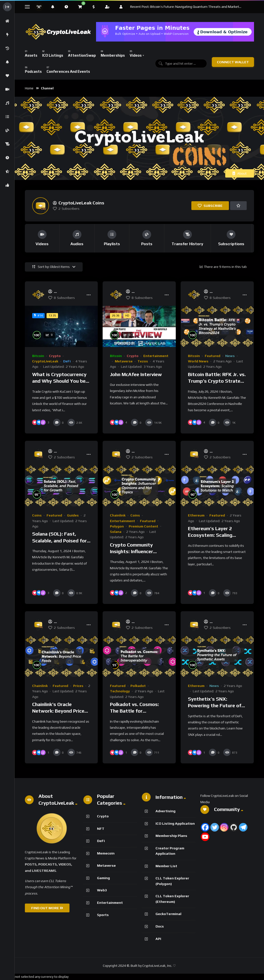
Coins (37, 515)
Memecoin (106, 853)
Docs (160, 926)
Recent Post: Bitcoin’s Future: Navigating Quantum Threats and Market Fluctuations (185, 7)
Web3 (102, 890)
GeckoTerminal (168, 914)
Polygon (117, 526)
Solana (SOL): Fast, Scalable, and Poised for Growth (59, 540)
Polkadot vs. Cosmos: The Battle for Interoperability (134, 711)
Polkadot (138, 686)
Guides (73, 515)
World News (198, 361)
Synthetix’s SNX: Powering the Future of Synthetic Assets (215, 706)
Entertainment (156, 356)
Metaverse (124, 361)
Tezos (143, 361)
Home (29, 88)
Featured (213, 356)
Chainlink (118, 515)
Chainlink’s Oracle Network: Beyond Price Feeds (58, 711)
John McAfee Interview (136, 374)
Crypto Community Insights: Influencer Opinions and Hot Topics (138, 551)
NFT (101, 829)
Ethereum (196, 515)
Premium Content (143, 526)
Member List (166, 866)
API (158, 939)
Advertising (166, 811)
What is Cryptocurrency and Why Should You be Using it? (59, 381)
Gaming (103, 878)
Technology (120, 691)
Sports (103, 915)
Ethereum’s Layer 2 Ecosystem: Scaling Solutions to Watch (210, 535)
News (230, 356)
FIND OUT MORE (47, 908)
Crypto (55, 356)
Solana (116, 532)
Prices (78, 686)
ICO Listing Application (175, 823)
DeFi (67, 361)
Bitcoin (38, 356)
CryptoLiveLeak (45, 361)
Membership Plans (171, 836)
